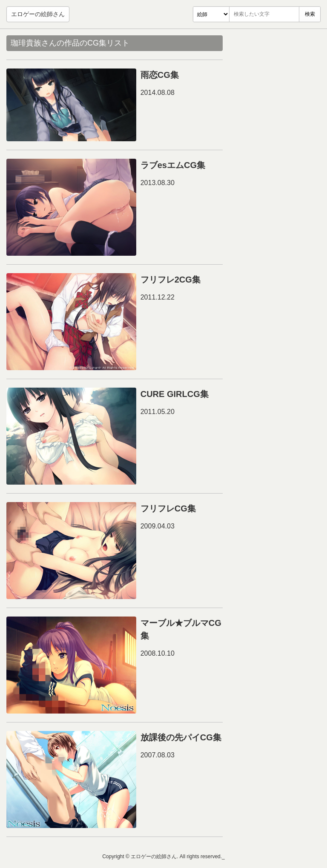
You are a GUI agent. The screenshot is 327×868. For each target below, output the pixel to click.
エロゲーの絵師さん (38, 14)
